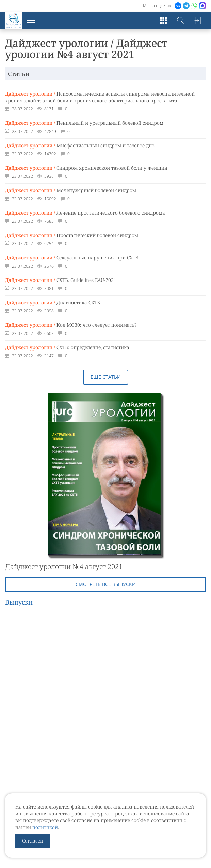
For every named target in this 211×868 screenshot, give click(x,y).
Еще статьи (106, 377)
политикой (45, 827)
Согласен (33, 841)
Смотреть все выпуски (106, 584)
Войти (197, 20)
